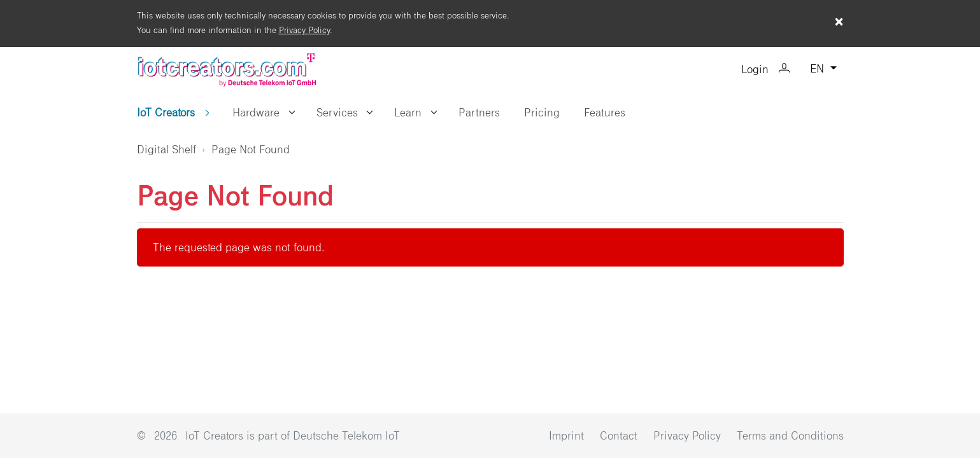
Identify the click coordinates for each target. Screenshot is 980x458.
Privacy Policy (304, 30)
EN (819, 69)
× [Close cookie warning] (839, 22)
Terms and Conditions (790, 436)
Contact (620, 436)
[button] (292, 113)
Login (766, 70)
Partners (479, 113)
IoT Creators (167, 113)
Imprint (568, 436)
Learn (408, 113)
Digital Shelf (167, 149)
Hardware (256, 113)
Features (605, 113)
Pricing (542, 113)
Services (337, 113)
